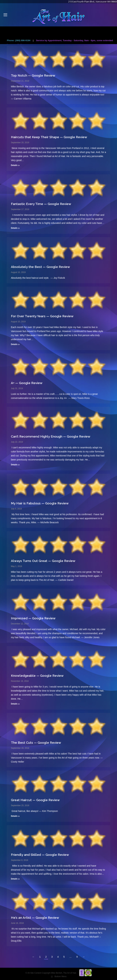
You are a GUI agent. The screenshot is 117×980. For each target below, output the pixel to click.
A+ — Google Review (27, 383)
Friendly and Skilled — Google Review (40, 855)
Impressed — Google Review (33, 618)
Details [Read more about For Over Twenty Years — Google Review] (14, 344)
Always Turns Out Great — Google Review (43, 561)
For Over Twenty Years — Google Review (42, 316)
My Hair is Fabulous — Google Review (40, 503)
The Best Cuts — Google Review (36, 743)
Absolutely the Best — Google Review (40, 267)
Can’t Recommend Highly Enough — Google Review (51, 436)
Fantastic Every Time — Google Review (41, 204)
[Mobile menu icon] (5, 15)
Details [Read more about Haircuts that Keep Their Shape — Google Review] (14, 165)
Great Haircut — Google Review (35, 800)
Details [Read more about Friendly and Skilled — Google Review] (14, 879)
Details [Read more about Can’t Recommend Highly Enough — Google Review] (14, 465)
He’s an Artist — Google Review (35, 918)
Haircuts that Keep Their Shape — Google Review (49, 137)
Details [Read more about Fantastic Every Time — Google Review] (14, 228)
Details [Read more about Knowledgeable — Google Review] (14, 704)
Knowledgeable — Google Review (37, 676)
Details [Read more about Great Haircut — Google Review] (14, 816)
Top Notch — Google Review (33, 75)
